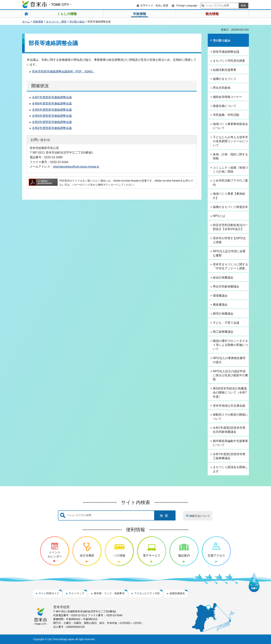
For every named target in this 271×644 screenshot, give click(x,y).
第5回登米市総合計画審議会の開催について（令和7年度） (230, 393)
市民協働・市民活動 (226, 115)
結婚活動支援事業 (225, 70)
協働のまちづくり (225, 79)
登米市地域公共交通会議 (229, 406)
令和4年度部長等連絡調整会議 (52, 116)
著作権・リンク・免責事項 (109, 593)
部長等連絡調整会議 (226, 52)
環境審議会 (220, 296)
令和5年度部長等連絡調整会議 (52, 110)
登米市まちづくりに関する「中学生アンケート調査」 (230, 266)
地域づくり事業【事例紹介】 (229, 196)
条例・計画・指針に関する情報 (230, 156)
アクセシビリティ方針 (147, 593)
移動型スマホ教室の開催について (230, 417)
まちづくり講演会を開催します (230, 469)
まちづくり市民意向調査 (229, 61)
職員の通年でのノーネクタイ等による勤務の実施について (230, 345)
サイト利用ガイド (49, 593)
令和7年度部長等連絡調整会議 (52, 97)
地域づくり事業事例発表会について (230, 126)
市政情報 (38, 22)
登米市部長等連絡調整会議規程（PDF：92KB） (63, 71)
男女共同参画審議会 (226, 286)
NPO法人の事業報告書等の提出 (229, 360)
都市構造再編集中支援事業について (230, 443)
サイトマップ (76, 593)
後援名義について (225, 106)
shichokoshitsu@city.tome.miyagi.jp (76, 167)
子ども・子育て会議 (226, 323)
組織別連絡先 (177, 593)
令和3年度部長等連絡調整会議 (52, 122)
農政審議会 (220, 305)
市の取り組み (77, 22)
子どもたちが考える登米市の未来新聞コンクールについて (230, 141)
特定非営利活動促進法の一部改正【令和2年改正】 (230, 227)
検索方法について (200, 516)
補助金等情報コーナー (227, 97)
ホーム (26, 22)
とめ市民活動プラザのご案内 (230, 183)
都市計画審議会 (223, 314)
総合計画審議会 (223, 278)
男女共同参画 (222, 88)
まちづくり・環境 (56, 22)
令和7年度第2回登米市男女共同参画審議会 (229, 430)
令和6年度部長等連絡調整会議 (52, 103)
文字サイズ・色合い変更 (154, 5)
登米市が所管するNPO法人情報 (229, 240)
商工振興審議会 (223, 332)
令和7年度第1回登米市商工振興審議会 (229, 456)
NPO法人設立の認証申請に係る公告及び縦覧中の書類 (230, 375)
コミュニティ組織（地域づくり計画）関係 (230, 170)
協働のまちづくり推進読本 (230, 207)
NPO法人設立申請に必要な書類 (229, 253)
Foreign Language (187, 5)
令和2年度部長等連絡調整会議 (52, 128)
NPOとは (219, 216)
